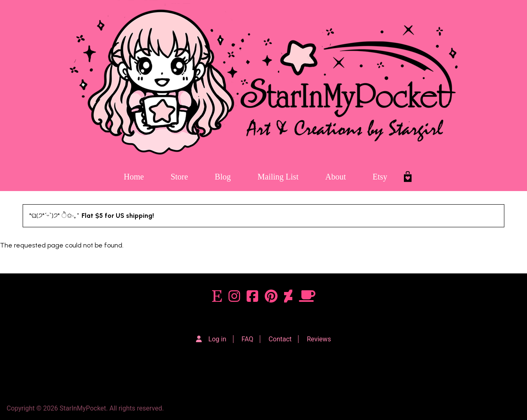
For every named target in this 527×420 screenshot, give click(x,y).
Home (134, 177)
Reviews (319, 339)
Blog (223, 177)
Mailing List (278, 177)
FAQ (248, 339)
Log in (217, 339)
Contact (280, 339)
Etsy (380, 177)
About (336, 177)
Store (179, 177)
